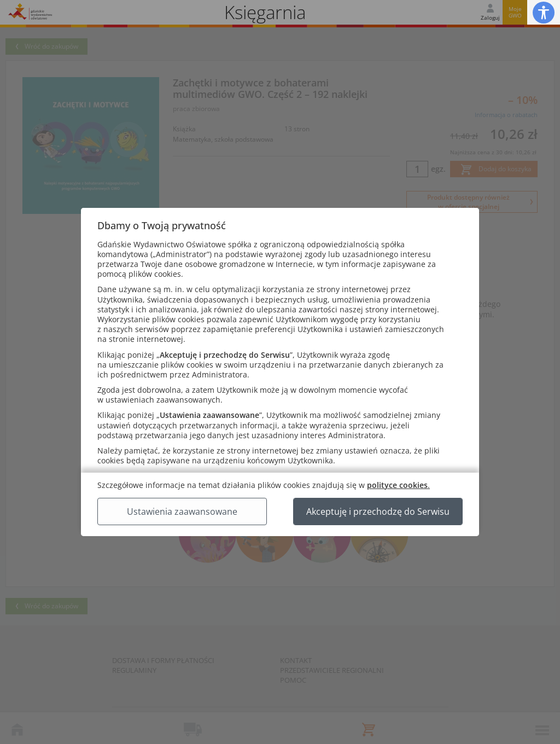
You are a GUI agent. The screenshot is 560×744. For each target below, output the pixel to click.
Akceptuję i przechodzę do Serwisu (378, 512)
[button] (544, 12)
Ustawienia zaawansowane (182, 512)
